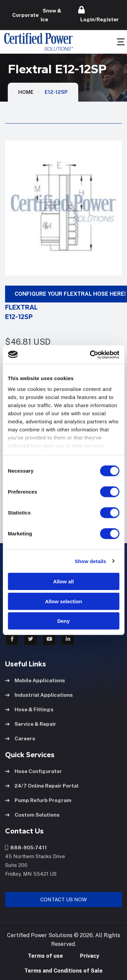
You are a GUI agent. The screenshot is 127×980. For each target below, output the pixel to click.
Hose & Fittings (29, 709)
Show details (91, 561)
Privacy (90, 956)
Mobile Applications (35, 680)
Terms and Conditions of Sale (63, 971)
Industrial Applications (39, 695)
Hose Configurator (34, 771)
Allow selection (63, 601)
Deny (63, 621)
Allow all (63, 581)
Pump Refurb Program (38, 800)
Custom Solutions (32, 815)
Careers (20, 738)
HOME (26, 92)
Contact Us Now (63, 899)
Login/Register (99, 14)
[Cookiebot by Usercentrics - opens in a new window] (90, 354)
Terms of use (45, 956)
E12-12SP (56, 92)
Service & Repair (31, 724)
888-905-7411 (26, 847)
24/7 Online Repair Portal (42, 786)
